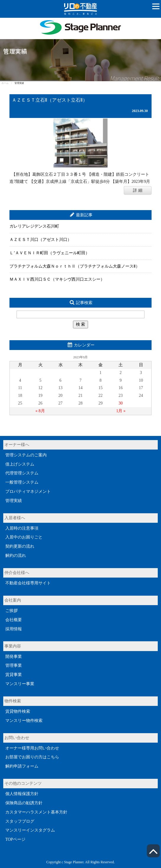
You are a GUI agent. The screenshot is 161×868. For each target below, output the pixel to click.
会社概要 (14, 620)
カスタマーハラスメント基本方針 (36, 812)
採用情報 (14, 629)
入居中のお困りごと (24, 537)
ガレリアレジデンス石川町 (34, 226)
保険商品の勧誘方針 (24, 803)
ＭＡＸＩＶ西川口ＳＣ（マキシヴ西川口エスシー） (57, 279)
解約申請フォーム (22, 766)
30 (121, 403)
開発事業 (14, 657)
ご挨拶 (12, 611)
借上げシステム (20, 464)
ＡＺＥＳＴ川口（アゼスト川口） (40, 240)
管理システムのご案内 (26, 455)
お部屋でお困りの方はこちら (32, 757)
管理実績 (14, 501)
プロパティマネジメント (28, 491)
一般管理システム (22, 482)
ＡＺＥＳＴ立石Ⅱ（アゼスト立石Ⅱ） (50, 100)
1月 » (121, 411)
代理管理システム (22, 473)
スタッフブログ (20, 821)
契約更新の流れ (20, 546)
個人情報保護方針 (22, 794)
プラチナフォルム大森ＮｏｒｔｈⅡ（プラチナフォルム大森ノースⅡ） (75, 266)
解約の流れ (16, 556)
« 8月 (40, 411)
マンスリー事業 (20, 684)
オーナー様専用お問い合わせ (32, 748)
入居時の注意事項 (22, 528)
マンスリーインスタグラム (30, 830)
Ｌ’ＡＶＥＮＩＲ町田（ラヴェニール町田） (49, 253)
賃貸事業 (14, 675)
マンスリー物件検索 (24, 721)
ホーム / (8, 83)
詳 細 (138, 190)
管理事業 (14, 665)
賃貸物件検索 (18, 711)
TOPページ (15, 839)
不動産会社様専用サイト (28, 583)
